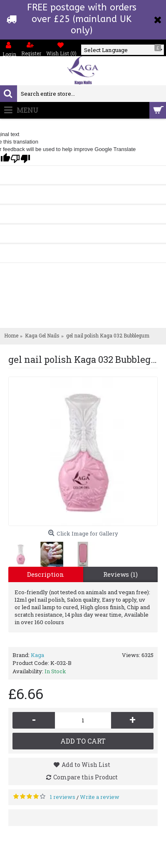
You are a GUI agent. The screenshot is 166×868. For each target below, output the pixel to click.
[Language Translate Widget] (123, 50)
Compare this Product (85, 777)
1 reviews (63, 797)
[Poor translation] (20, 159)
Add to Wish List (86, 765)
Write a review (100, 797)
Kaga (37, 655)
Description (46, 574)
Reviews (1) (120, 574)
